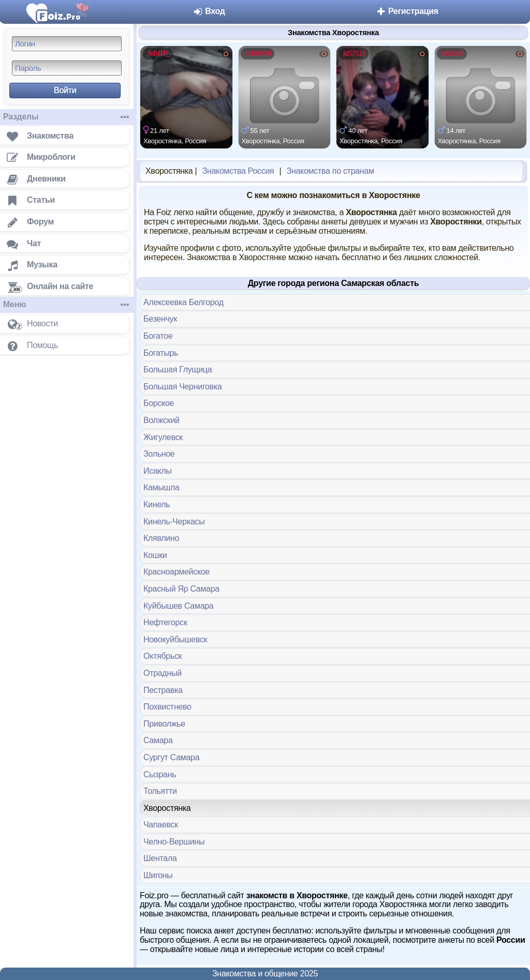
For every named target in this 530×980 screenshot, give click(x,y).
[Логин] (67, 44)
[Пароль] (67, 68)
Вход (209, 11)
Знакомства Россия (238, 171)
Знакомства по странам (330, 171)
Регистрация (407, 11)
